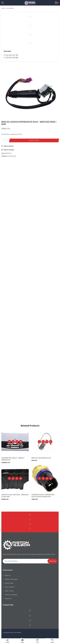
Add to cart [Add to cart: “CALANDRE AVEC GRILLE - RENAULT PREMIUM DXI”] (13, 441)
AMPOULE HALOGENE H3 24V (42, 457)
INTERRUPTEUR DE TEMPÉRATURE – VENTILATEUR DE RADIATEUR (44, 495)
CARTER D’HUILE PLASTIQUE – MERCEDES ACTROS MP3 (12, 495)
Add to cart (35, 140)
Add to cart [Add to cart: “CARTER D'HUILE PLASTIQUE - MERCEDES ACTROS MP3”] (13, 478)
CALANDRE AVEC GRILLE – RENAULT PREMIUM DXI (14, 458)
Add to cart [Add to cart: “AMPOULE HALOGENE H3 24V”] (43, 441)
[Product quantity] (5, 140)
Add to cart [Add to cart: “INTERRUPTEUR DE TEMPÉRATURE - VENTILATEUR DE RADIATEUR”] (43, 478)
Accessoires (10, 8)
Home (3, 8)
